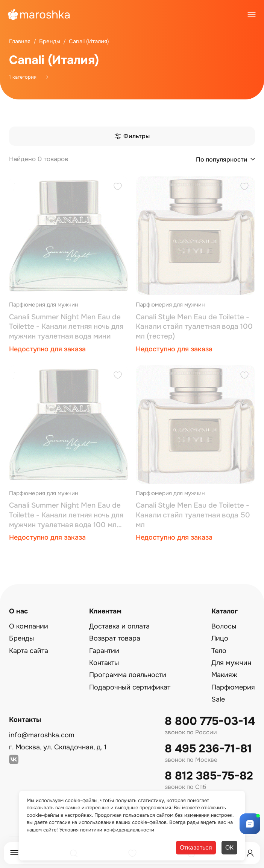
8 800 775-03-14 (210, 721)
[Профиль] (250, 853)
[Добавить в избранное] (118, 187)
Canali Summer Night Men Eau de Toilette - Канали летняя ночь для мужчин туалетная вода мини (66, 327)
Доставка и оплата (119, 626)
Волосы (224, 626)
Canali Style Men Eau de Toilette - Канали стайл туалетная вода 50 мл (193, 515)
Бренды (21, 638)
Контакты (104, 663)
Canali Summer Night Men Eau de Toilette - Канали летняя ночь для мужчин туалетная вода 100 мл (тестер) (66, 515)
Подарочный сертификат (130, 687)
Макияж (224, 675)
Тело (219, 651)
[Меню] (14, 853)
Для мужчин (231, 663)
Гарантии (104, 651)
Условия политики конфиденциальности (107, 830)
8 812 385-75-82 (209, 776)
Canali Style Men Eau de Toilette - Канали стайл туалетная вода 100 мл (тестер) (194, 327)
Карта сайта (29, 651)
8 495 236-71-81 (208, 749)
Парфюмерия (233, 687)
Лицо (220, 638)
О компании (29, 626)
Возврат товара (115, 638)
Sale (218, 699)
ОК (229, 847)
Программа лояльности (128, 675)
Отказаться (196, 847)
